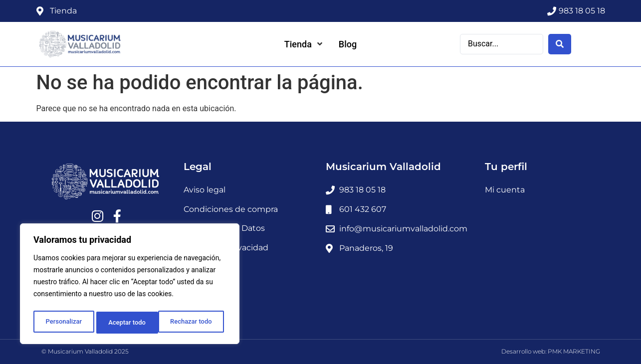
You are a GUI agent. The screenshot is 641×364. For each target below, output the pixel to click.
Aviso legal (205, 190)
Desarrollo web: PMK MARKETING (551, 351)
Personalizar (63, 323)
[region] (130, 286)
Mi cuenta (505, 190)
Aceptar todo (196, 323)
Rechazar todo (129, 323)
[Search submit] (560, 44)
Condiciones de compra (231, 209)
